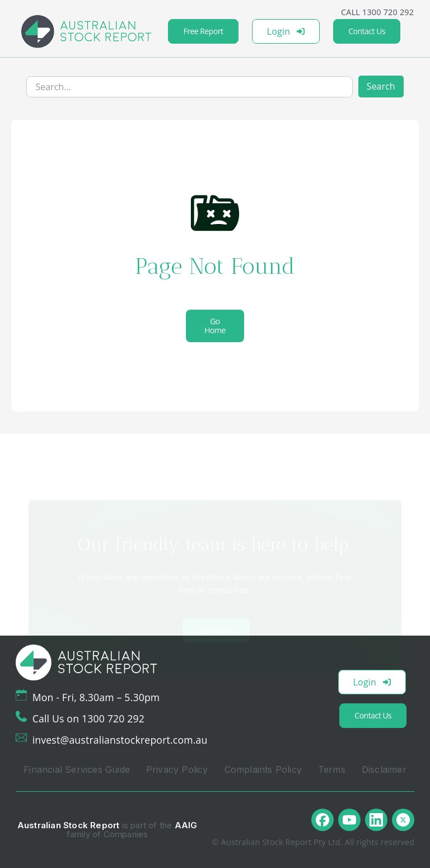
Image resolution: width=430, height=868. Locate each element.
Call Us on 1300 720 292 (88, 718)
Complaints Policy (263, 769)
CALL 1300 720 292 (377, 12)
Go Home (215, 326)
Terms (332, 769)
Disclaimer (384, 769)
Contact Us (367, 31)
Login (286, 31)
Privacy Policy (177, 769)
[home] (86, 31)
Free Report (203, 31)
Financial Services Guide (77, 769)
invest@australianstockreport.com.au (120, 740)
